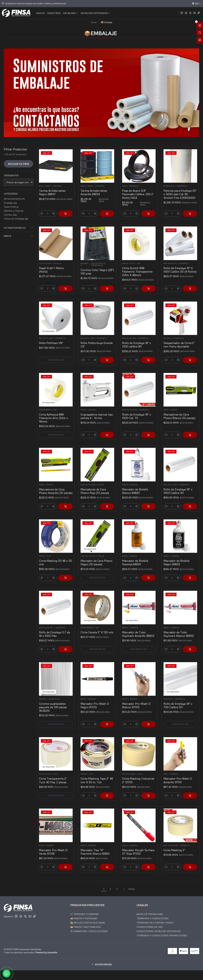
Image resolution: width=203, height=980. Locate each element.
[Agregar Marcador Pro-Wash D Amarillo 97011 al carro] (186, 785)
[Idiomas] (196, 3)
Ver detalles (56, 350)
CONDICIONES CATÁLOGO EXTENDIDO (159, 931)
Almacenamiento (14, 199)
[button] (101, 965)
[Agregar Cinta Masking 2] (186, 857)
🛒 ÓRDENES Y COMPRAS (84, 914)
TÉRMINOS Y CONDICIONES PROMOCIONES (162, 935)
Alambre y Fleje (13, 211)
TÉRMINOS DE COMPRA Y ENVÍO (155, 923)
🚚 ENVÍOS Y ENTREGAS (84, 918)
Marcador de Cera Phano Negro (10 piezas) (97, 558)
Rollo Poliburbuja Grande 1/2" (97, 340)
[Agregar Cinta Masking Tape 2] (103, 785)
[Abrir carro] (200, 25)
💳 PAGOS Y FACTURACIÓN (85, 927)
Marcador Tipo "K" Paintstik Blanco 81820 (96, 847)
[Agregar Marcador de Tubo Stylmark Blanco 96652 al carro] (186, 639)
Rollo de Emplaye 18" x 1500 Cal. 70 (137, 412)
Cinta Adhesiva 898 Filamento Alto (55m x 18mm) (54, 413)
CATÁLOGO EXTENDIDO (96, 13)
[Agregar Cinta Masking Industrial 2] (145, 785)
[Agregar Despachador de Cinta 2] (186, 350)
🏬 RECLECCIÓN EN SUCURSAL (88, 923)
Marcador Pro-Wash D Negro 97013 (96, 702)
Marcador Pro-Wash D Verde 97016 (54, 847)
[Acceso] (200, 40)
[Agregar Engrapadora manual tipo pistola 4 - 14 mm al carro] (103, 424)
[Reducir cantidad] (47, 202)
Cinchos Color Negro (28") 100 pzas (97, 267)
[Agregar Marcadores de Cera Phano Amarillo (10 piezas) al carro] (62, 496)
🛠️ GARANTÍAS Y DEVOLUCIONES (89, 931)
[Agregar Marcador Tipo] (103, 857)
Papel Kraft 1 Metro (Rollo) (53, 266)
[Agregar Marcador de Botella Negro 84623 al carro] (186, 567)
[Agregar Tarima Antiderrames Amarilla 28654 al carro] (103, 202)
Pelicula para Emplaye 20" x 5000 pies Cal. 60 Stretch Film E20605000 (180, 190)
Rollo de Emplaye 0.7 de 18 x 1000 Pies (55, 629)
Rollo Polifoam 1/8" (53, 339)
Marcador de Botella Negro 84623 (178, 558)
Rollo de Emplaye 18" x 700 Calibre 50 (179, 702)
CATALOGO (71, 13)
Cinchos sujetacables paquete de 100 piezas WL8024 (54, 703)
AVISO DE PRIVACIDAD (150, 914)
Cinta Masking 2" (177, 846)
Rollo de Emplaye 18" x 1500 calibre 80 (137, 340)
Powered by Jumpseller (46, 952)
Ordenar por (11, 176)
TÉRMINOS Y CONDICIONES (153, 918)
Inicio (94, 22)
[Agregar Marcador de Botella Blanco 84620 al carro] (145, 496)
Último (131, 889)
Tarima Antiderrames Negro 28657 (54, 189)
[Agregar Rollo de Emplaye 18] (145, 350)
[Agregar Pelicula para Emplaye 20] (186, 202)
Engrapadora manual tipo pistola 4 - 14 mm (97, 412)
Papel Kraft (11, 207)
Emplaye (10, 203)
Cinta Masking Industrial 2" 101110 (138, 776)
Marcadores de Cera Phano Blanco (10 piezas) (180, 412)
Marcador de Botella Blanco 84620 (136, 487)
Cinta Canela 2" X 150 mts (97, 628)
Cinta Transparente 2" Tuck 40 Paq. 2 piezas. (54, 776)
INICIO (41, 13)
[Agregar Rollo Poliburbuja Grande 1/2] (103, 350)
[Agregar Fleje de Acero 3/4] (145, 202)
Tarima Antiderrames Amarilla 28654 (95, 189)
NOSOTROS (54, 13)
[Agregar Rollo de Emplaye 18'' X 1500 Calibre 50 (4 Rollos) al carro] (186, 277)
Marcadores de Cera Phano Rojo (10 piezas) (96, 487)
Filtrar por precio (18, 228)
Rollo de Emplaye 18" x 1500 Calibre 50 (179, 487)
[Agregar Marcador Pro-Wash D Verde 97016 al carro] (62, 857)
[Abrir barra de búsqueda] (200, 33)
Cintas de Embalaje (16, 219)
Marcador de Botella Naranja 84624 (136, 558)
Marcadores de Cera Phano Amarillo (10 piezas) (56, 487)
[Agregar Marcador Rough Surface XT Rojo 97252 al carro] (145, 857)
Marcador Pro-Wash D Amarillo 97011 (179, 776)
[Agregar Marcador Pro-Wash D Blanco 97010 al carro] (145, 713)
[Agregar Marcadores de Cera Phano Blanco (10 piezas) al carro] (186, 424)
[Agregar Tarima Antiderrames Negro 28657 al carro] (62, 202)
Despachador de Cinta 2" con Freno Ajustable (180, 340)
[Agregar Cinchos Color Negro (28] (103, 277)
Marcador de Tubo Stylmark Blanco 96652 (179, 629)
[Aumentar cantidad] (54, 202)
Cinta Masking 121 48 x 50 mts (56, 558)
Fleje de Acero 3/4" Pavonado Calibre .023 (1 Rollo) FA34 (138, 190)
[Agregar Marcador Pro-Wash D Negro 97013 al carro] (103, 713)
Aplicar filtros (18, 164)
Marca (18, 236)
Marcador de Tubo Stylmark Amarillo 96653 (138, 629)
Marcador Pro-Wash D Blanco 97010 (137, 702)
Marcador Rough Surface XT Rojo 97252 (138, 847)
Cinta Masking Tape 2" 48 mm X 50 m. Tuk (97, 776)
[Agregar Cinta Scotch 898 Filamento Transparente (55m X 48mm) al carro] (145, 277)
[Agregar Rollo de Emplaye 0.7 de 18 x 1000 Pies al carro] (62, 639)
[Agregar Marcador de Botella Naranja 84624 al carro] (145, 567)
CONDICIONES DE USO (150, 927)
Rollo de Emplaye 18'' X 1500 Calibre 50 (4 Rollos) (180, 266)
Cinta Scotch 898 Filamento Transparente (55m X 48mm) (138, 267)
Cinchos (10, 215)
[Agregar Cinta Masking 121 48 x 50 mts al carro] (62, 567)
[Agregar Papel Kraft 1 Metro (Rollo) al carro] (62, 277)
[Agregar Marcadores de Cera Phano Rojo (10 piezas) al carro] (103, 496)
